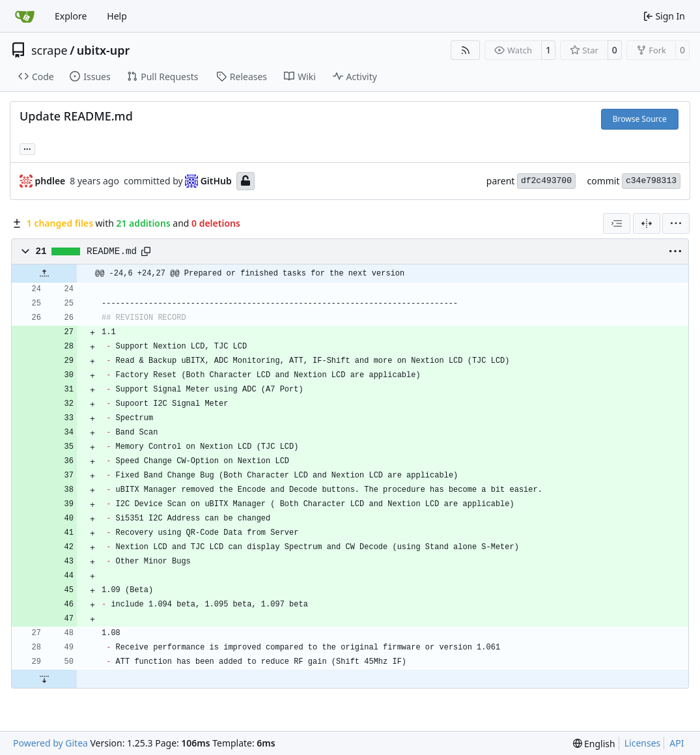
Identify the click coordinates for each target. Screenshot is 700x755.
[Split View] (647, 223)
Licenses (643, 743)
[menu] (676, 223)
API (677, 743)
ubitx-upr (104, 50)
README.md (112, 251)
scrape (49, 50)
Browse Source (640, 119)
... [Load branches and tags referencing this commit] (27, 148)
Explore (71, 16)
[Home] (25, 16)
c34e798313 (651, 181)
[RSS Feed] (466, 50)
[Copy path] (146, 251)
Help (117, 16)
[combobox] (617, 223)
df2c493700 (546, 181)
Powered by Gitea (50, 743)
